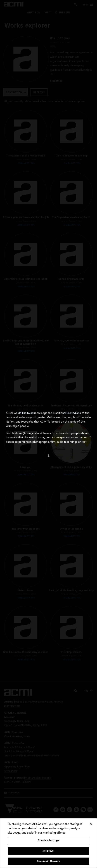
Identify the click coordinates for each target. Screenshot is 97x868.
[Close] (91, 824)
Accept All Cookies (48, 861)
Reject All (48, 851)
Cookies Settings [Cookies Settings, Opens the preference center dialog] (48, 841)
